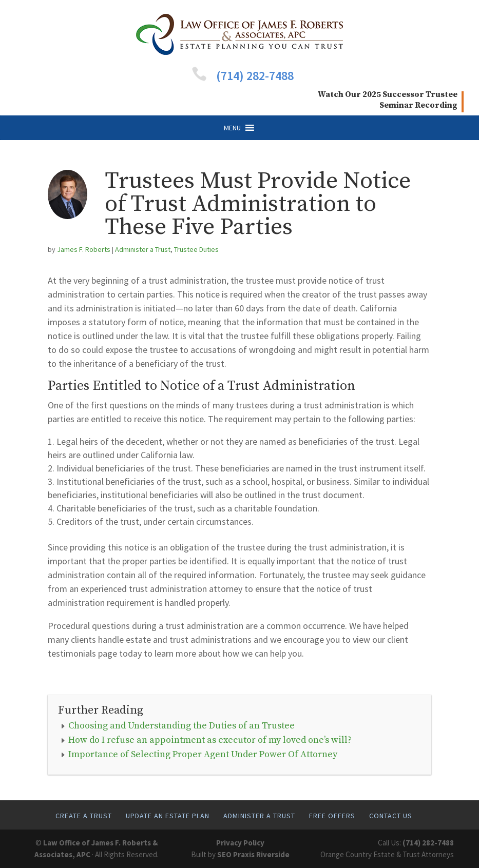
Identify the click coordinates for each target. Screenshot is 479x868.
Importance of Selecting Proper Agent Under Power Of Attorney (203, 754)
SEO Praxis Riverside (253, 854)
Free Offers (332, 816)
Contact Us (391, 816)
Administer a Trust (143, 249)
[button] (232, 128)
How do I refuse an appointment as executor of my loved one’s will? (210, 740)
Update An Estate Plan (168, 816)
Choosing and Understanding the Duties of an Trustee (181, 726)
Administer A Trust (259, 816)
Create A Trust (84, 816)
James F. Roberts (84, 249)
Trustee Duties (196, 249)
